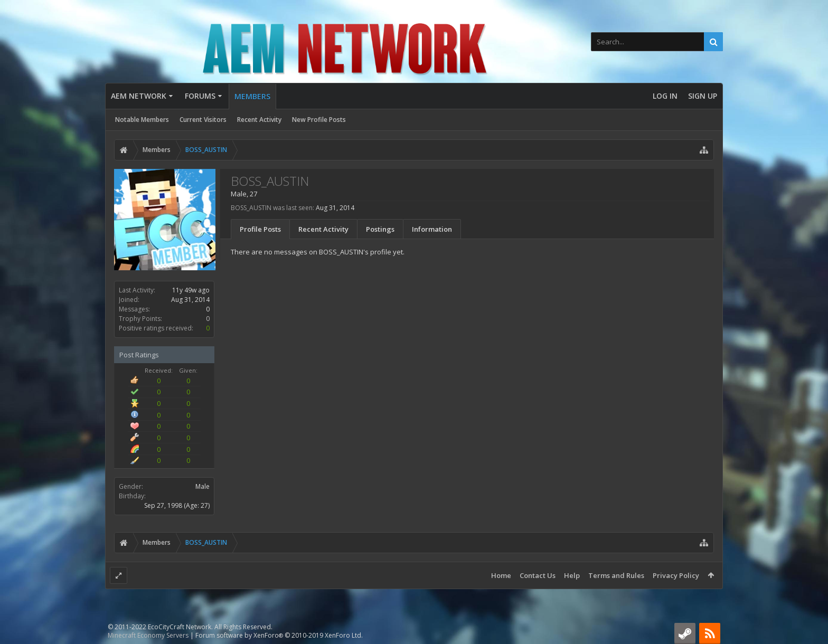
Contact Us (538, 575)
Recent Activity (259, 120)
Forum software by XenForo (279, 635)
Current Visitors (203, 120)
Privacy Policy (676, 575)
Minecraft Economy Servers (148, 635)
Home (501, 575)
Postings (380, 229)
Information (432, 229)
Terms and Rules (616, 575)
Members (252, 96)
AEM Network (139, 96)
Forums (200, 96)
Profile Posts (260, 229)
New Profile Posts (319, 120)
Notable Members (142, 120)
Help (572, 575)
